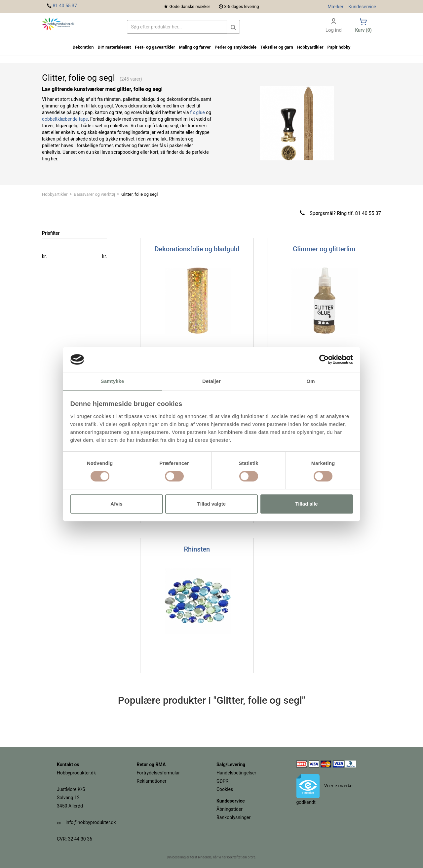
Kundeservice (362, 7)
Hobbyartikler (55, 194)
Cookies (225, 789)
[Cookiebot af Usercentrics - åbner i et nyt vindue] (324, 359)
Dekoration (83, 47)
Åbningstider (230, 809)
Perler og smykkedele (235, 47)
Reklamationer (152, 781)
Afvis (116, 504)
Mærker (335, 7)
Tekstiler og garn (277, 47)
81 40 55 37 (65, 6)
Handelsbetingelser (236, 773)
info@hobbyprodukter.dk (91, 822)
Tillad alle (306, 504)
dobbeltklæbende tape (65, 119)
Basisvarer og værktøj (94, 194)
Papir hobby (339, 47)
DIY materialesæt (115, 47)
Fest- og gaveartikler (155, 47)
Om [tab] (310, 381)
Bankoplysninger (233, 817)
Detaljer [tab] (211, 381)
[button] (233, 27)
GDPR (222, 781)
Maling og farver (195, 47)
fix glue (197, 112)
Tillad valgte (211, 504)
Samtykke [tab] (113, 381)
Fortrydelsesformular (158, 773)
